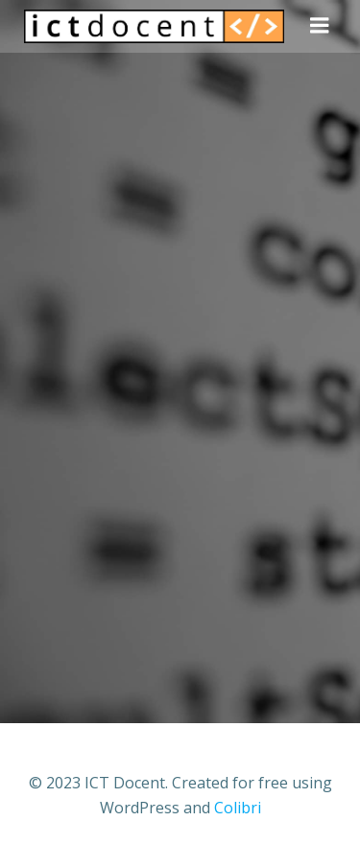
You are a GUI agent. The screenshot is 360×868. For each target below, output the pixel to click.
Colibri (238, 808)
